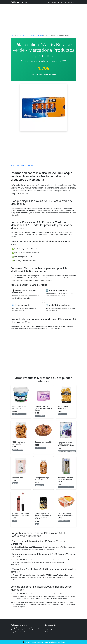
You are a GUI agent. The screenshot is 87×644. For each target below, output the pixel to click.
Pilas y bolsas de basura (34, 35)
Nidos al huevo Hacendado (63, 407)
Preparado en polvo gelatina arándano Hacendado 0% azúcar (66, 444)
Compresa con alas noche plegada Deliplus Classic (43, 408)
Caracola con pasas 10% (43, 442)
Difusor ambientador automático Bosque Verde (65, 479)
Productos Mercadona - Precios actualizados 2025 (61, 2)
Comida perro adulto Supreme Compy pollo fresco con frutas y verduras (43, 516)
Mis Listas (48, 632)
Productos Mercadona (51, 630)
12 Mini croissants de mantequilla (20, 443)
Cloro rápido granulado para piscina (21, 407)
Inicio (13, 35)
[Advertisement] (43, 13)
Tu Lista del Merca (19, 2)
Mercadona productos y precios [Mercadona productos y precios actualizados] (22, 165)
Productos (20, 35)
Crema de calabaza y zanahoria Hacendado (65, 514)
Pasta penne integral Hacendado (42, 479)
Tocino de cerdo (18, 478)
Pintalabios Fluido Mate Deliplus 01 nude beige (21, 514)
